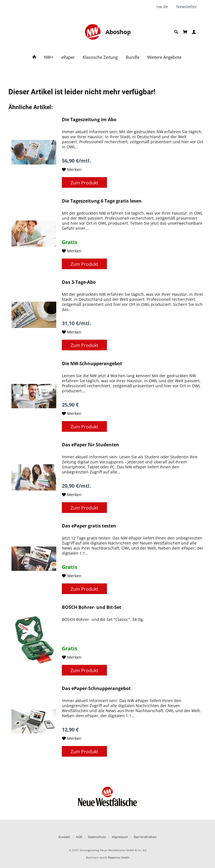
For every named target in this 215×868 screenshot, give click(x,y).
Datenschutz (97, 837)
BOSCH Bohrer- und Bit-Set (92, 607)
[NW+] (49, 57)
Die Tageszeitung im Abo (89, 120)
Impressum (120, 837)
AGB (79, 837)
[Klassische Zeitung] (100, 57)
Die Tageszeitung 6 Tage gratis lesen (102, 201)
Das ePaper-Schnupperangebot (96, 688)
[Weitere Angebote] (164, 57)
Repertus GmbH (119, 858)
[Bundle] (133, 57)
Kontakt (64, 837)
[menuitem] (164, 7)
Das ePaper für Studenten (91, 445)
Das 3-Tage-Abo (79, 282)
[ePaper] (68, 57)
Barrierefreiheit (145, 837)
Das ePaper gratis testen (89, 526)
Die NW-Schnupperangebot (92, 364)
